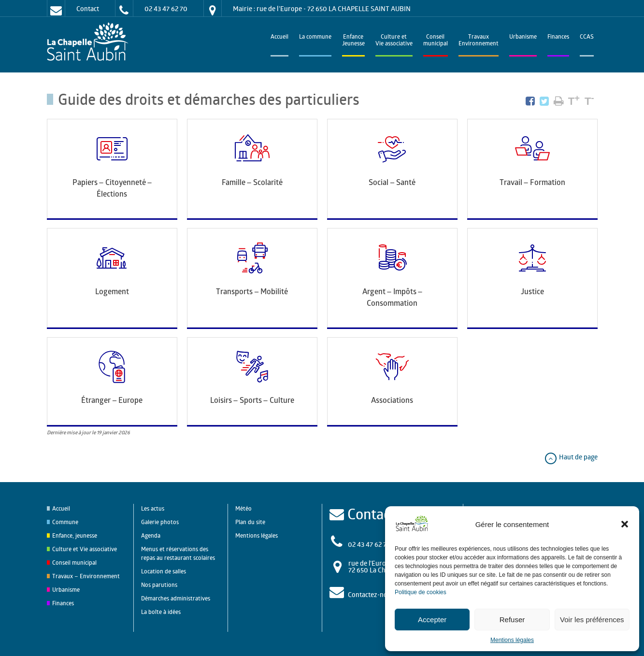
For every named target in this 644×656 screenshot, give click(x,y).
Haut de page (571, 457)
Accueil (279, 37)
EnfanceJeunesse (353, 41)
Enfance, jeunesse (75, 535)
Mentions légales (512, 640)
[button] (625, 524)
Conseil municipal (74, 563)
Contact (88, 8)
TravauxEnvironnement (479, 41)
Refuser (512, 620)
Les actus (153, 508)
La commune (315, 37)
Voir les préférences (592, 620)
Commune (65, 522)
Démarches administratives (176, 598)
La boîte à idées (161, 612)
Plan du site (250, 522)
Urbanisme (523, 37)
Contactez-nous (371, 594)
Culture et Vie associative (394, 41)
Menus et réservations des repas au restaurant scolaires (178, 553)
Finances (558, 37)
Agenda (151, 535)
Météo (243, 508)
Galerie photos (160, 522)
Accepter (432, 620)
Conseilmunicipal (436, 41)
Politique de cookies (421, 592)
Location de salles (164, 571)
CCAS (587, 37)
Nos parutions (159, 585)
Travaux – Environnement (86, 576)
